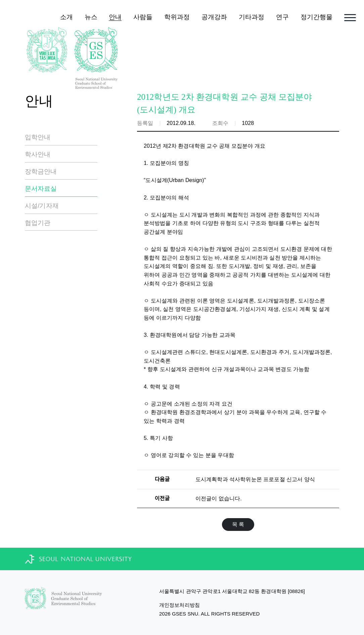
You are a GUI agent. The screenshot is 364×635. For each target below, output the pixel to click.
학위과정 (177, 17)
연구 (282, 17)
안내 (115, 17)
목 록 (238, 524)
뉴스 (91, 17)
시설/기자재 (42, 206)
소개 (66, 17)
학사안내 (38, 154)
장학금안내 (41, 171)
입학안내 (38, 137)
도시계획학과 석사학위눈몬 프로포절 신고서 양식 (255, 479)
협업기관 (38, 223)
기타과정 (252, 17)
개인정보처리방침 (179, 605)
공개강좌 (214, 17)
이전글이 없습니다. (219, 498)
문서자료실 (41, 189)
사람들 (143, 17)
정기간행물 (317, 17)
